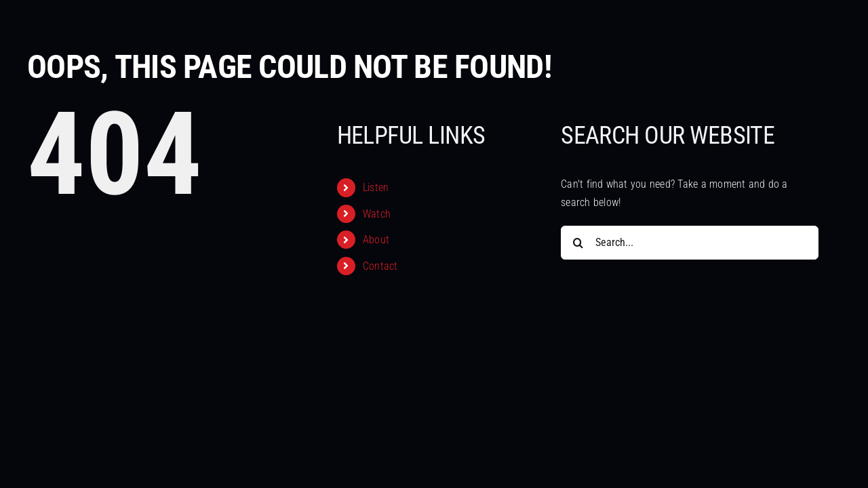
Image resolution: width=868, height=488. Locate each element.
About (376, 240)
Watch (377, 214)
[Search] (578, 243)
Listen (376, 187)
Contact (380, 266)
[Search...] (690, 243)
